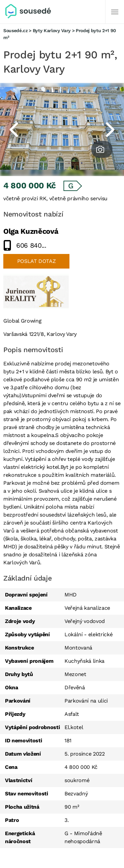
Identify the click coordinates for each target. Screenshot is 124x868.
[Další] (115, 12)
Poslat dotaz (37, 261)
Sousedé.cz (16, 31)
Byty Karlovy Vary (52, 31)
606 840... (31, 245)
